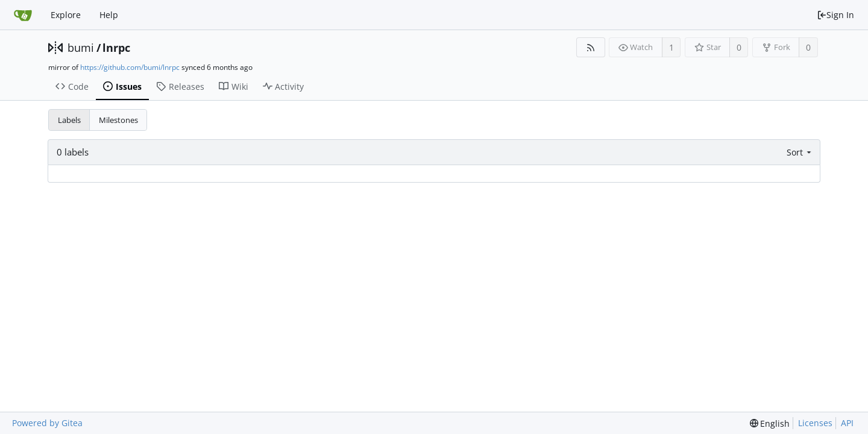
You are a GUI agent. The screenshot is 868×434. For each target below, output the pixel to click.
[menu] (800, 152)
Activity (284, 86)
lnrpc (116, 48)
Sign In (835, 15)
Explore (66, 15)
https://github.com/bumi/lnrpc (130, 67)
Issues (122, 86)
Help (109, 15)
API (847, 423)
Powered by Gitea (47, 423)
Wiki (234, 86)
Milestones (118, 120)
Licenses (815, 423)
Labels (69, 120)
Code (72, 86)
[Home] (23, 15)
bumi (81, 48)
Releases (180, 86)
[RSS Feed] (590, 47)
